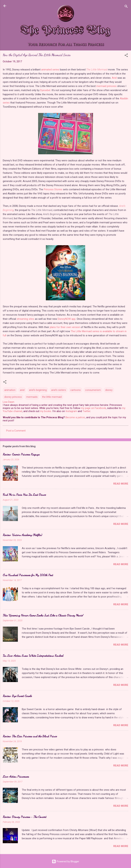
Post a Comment (16, 431)
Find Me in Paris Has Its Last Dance (24, 495)
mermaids (32, 397)
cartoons (76, 390)
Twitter (86, 411)
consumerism (93, 390)
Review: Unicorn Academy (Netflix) (22, 535)
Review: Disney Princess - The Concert (25, 817)
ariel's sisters (59, 390)
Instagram (71, 411)
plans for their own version (65, 327)
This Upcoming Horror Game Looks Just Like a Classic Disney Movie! (43, 615)
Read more (121, 484)
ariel (22, 390)
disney (109, 390)
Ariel (114, 78)
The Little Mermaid (97, 70)
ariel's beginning (38, 390)
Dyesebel (45, 90)
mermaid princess (106, 86)
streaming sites (25, 319)
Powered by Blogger (65, 861)
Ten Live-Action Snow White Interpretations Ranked (33, 656)
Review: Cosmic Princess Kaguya (21, 454)
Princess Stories (53, 189)
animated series (50, 70)
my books (46, 411)
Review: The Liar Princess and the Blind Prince (30, 736)
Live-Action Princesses (16, 776)
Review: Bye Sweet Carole (17, 696)
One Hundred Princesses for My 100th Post (28, 575)
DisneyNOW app (67, 319)
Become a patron (75, 417)
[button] (126, 56)
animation (10, 390)
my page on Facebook (93, 408)
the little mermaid (52, 397)
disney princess (13, 397)
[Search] (126, 7)
